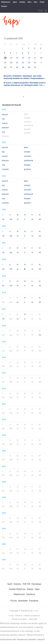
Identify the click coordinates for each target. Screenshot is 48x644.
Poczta (41, 11)
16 (29, 58)
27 (11, 67)
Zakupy (30, 589)
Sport (15, 2)
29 (23, 67)
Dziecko (4, 6)
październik (29, 161)
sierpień (27, 152)
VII (3, 219)
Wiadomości (6, 2)
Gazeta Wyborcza (17, 589)
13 (11, 58)
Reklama (19, 616)
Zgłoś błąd (33, 619)
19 (5, 62)
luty (3, 119)
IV (25, 215)
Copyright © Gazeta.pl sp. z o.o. (24, 611)
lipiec (26, 147)
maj (3, 132)
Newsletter (23, 601)
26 (5, 67)
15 (23, 58)
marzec (5, 123)
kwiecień (5, 128)
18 (41, 58)
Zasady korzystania (19, 619)
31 (35, 67)
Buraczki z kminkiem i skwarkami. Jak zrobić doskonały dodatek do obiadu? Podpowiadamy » (24, 77)
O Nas (11, 616)
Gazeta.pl (31, 594)
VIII (11, 219)
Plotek (42, 2)
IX (18, 219)
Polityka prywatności (32, 616)
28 (17, 67)
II (10, 215)
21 (17, 62)
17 (35, 58)
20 (11, 62)
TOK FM (26, 584)
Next (36, 2)
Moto (30, 2)
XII (40, 219)
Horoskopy (36, 584)
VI (40, 215)
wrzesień (28, 156)
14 (17, 58)
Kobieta (22, 2)
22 (23, 62)
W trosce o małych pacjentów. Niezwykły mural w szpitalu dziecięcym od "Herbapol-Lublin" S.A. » (25, 84)
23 (29, 62)
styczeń (5, 114)
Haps (37, 589)
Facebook (34, 601)
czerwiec (5, 169)
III (18, 215)
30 (29, 67)
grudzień (28, 169)
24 (35, 62)
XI (32, 219)
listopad (27, 165)
